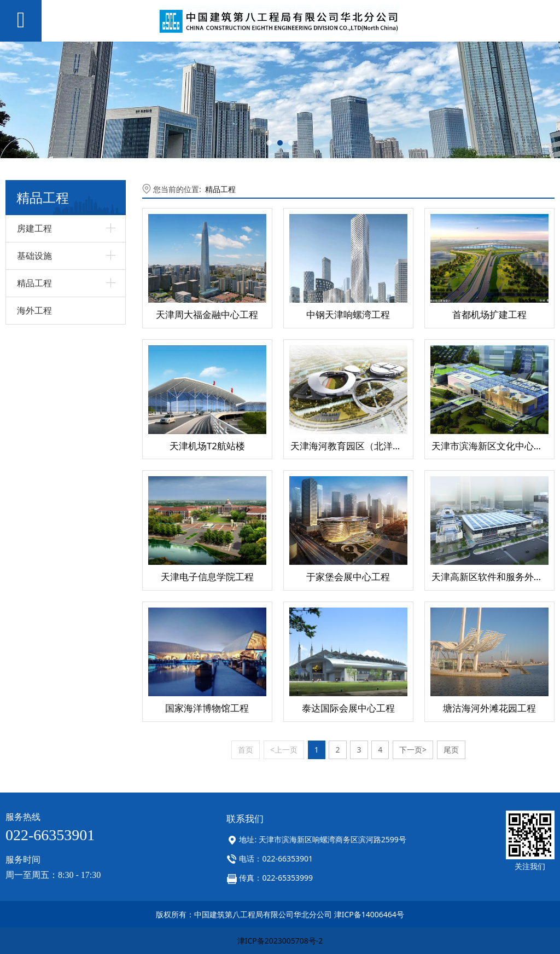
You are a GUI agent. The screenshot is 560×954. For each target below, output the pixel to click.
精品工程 (220, 189)
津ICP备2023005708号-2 (280, 941)
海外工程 (34, 310)
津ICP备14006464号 (369, 914)
